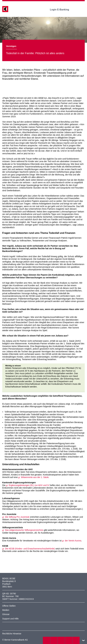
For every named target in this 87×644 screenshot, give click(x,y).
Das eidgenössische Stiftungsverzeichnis (24, 530)
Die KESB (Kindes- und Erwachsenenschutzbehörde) (30, 549)
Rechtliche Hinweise (12, 634)
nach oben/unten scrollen (83, 640)
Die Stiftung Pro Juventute (17, 517)
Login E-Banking (62, 10)
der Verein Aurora (73, 541)
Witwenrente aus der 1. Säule (35, 477)
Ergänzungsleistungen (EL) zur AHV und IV (29, 485)
